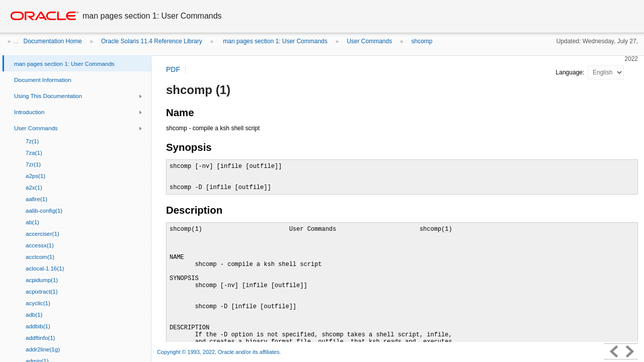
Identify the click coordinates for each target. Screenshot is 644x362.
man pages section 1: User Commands (274, 41)
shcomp (422, 41)
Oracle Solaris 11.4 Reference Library (152, 41)
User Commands (369, 41)
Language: (571, 72)
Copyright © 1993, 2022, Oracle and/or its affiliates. (220, 352)
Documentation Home (53, 41)
